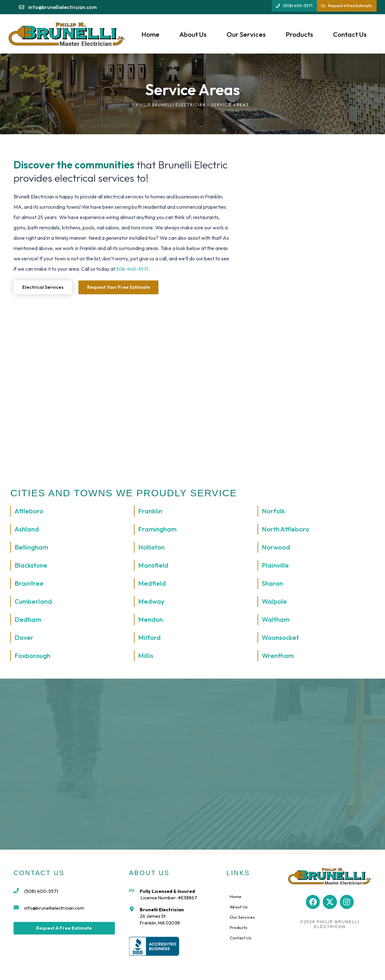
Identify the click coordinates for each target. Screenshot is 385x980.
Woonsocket (282, 639)
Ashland (28, 530)
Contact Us (350, 34)
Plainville (276, 567)
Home (150, 34)
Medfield (153, 585)
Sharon (273, 585)
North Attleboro (287, 530)
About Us (193, 34)
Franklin (151, 512)
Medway (152, 603)
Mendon (152, 621)
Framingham (159, 530)
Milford (150, 639)
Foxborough (34, 657)
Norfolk (274, 512)
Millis (146, 657)
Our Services (246, 34)
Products (299, 34)
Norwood (277, 549)
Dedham (29, 621)
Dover (25, 639)
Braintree (30, 585)
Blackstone (32, 567)
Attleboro (30, 512)
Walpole (275, 603)
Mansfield (154, 567)
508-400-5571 (133, 269)
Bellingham (33, 549)
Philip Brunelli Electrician (171, 105)
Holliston (152, 549)
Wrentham (279, 657)
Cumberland (35, 603)
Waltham (277, 621)
